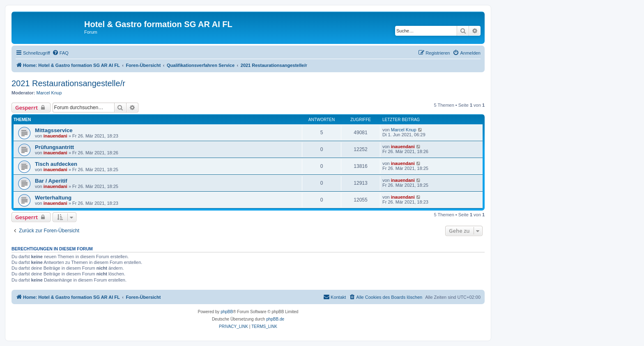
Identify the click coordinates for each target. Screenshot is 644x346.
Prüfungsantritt (54, 147)
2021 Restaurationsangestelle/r (68, 83)
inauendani (55, 136)
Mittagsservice (54, 130)
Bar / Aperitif (51, 181)
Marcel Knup (49, 93)
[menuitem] (60, 53)
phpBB (227, 312)
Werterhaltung (53, 198)
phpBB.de (275, 319)
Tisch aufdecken (56, 164)
